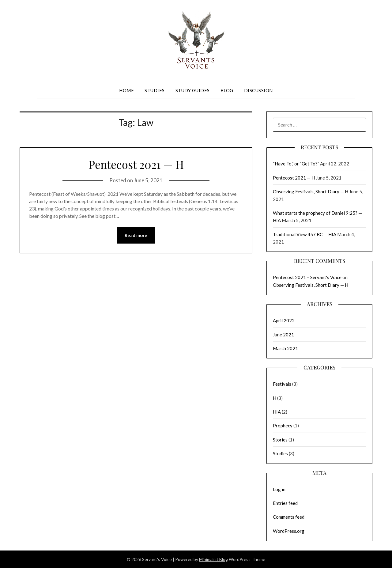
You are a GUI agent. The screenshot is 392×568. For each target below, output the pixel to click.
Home (126, 90)
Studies (155, 90)
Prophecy (283, 426)
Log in (279, 489)
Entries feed (285, 503)
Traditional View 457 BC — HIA (305, 234)
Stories (280, 440)
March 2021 (285, 348)
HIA (277, 412)
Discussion (258, 90)
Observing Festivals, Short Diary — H (311, 191)
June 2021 (283, 335)
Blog (227, 90)
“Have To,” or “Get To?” (296, 164)
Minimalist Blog (213, 559)
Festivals (282, 384)
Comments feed (289, 517)
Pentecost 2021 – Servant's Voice (307, 277)
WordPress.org (289, 531)
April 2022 (284, 320)
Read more (136, 235)
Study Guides (193, 90)
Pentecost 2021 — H (136, 164)
